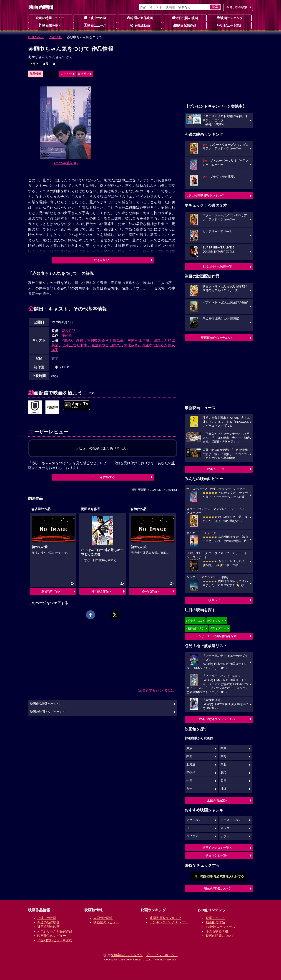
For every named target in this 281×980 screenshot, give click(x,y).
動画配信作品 (185, 25)
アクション (194, 820)
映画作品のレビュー (52, 936)
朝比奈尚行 (133, 345)
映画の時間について (217, 888)
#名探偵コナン (195, 628)
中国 (189, 781)
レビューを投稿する (102, 477)
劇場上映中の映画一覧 (217, 267)
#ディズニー (218, 628)
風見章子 (120, 340)
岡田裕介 (68, 340)
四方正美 (160, 340)
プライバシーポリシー (162, 955)
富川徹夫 (94, 340)
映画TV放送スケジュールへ (217, 719)
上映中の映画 (95, 18)
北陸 (223, 773)
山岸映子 (146, 340)
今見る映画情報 (217, 931)
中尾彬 (133, 340)
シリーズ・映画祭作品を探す (217, 636)
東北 (223, 765)
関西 (189, 756)
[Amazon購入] (66, 163)
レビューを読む (230, 25)
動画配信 (83, 74)
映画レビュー (217, 600)
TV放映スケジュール (221, 927)
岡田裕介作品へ (101, 591)
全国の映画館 (103, 918)
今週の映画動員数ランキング (205, 196)
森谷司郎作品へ (52, 591)
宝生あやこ (100, 345)
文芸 (45, 64)
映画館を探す (50, 25)
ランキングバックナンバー (169, 922)
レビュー (66, 74)
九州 (189, 789)
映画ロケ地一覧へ (217, 855)
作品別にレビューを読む (55, 940)
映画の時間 (36, 37)
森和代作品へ (151, 591)
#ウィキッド (216, 621)
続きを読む (102, 260)
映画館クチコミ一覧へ (217, 848)
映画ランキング (230, 18)
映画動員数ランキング (166, 918)
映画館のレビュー (106, 922)
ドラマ (34, 64)
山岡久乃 (116, 345)
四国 (223, 781)
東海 (223, 756)
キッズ (225, 828)
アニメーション (231, 820)
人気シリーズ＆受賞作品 (55, 931)
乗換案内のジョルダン (127, 955)
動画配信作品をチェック (217, 338)
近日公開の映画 (185, 18)
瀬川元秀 (160, 345)
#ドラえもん (194, 621)
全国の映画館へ (217, 800)
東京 (189, 748)
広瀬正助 (69, 345)
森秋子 (107, 340)
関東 (223, 748)
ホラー (225, 836)
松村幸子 (84, 345)
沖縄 (223, 789)
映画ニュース (95, 25)
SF (188, 828)
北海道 (191, 765)
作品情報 (55, 37)
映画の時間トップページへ (48, 712)
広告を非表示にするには (157, 690)
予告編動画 (140, 25)
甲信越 (191, 773)
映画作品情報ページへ (45, 704)
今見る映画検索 (237, 7)
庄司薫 (67, 336)
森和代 (81, 340)
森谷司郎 (68, 331)
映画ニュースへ (217, 469)
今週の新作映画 (140, 18)
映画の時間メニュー (50, 18)
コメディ (192, 836)
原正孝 (147, 345)
